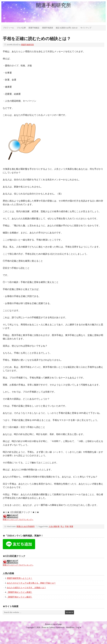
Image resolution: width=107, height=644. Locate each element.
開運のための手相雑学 (26, 526)
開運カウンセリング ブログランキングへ (18, 520)
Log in (79, 627)
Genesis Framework (57, 627)
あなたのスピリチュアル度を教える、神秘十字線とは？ (31, 583)
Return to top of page (54, 624)
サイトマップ (86, 28)
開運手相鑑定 (34, 28)
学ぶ (62, 526)
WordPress (70, 627)
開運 (71, 526)
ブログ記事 (21, 28)
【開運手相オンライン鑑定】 (20, 597)
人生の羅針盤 (54, 526)
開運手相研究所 (53, 5)
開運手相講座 (48, 28)
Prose (44, 627)
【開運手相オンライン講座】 (20, 592)
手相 (67, 526)
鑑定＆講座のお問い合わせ (67, 28)
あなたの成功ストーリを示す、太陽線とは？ (26, 588)
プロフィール (8, 28)
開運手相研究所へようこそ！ (20, 578)
